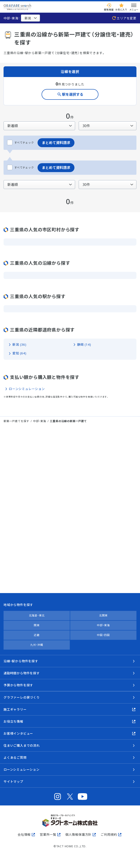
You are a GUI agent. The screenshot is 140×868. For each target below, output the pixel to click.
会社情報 (24, 834)
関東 (37, 625)
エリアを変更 (127, 18)
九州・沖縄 (37, 645)
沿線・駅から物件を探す (21, 661)
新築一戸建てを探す (16, 421)
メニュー (134, 7)
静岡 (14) (84, 345)
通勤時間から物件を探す (22, 673)
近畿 (37, 635)
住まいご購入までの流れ (22, 745)
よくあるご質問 (15, 757)
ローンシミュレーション (27, 389)
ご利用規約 (109, 834)
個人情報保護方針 (78, 834)
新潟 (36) (19, 345)
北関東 (103, 615)
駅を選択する (73, 94)
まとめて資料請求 (56, 143)
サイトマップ (13, 782)
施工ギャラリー (15, 709)
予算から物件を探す (18, 685)
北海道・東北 (37, 615)
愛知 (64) (19, 353)
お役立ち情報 (13, 721)
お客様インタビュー (18, 733)
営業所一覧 (48, 834)
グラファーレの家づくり (22, 697)
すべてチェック (21, 143)
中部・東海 (40, 421)
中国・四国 (103, 635)
